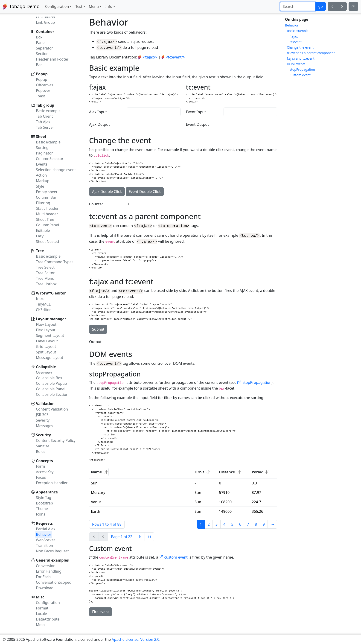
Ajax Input (98, 112)
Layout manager (51, 319)
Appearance (47, 492)
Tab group (45, 105)
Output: (96, 344)
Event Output (198, 124)
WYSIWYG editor (51, 293)
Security (43, 435)
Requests (44, 523)
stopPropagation (302, 69)
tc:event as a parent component (311, 53)
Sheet (41, 137)
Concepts (44, 461)
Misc (40, 597)
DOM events (296, 64)
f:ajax (294, 36)
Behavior (292, 25)
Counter (96, 205)
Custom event (300, 75)
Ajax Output (99, 124)
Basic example (298, 31)
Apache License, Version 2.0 (135, 639)
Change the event (300, 47)
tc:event (296, 42)
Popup (42, 74)
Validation (45, 404)
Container (45, 32)
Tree (40, 251)
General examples (52, 560)
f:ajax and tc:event (301, 58)
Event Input (196, 112)
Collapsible (46, 367)
